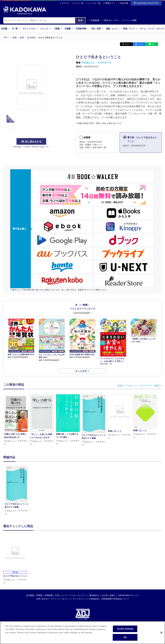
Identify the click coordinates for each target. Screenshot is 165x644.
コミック (46, 29)
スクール (160, 29)
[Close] (161, 634)
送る (153, 44)
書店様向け (94, 595)
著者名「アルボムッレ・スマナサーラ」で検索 (138, 386)
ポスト (128, 44)
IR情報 (39, 595)
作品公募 (124, 3)
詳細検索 (94, 20)
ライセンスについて (78, 595)
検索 (80, 20)
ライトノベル (30, 29)
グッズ (151, 29)
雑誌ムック (113, 29)
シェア (140, 44)
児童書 (69, 29)
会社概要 (30, 595)
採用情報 (49, 595)
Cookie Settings (125, 630)
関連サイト (110, 3)
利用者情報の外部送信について (115, 599)
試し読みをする (31, 142)
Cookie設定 (94, 599)
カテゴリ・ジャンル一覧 (73, 3)
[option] (16, 491)
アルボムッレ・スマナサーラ (96, 63)
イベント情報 (129, 20)
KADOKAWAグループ (128, 595)
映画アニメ (130, 29)
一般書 (58, 29)
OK (125, 639)
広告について (61, 595)
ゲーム (143, 29)
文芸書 (6, 29)
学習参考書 (82, 29)
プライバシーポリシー (60, 599)
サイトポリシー (79, 599)
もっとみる (81, 371)
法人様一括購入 (109, 595)
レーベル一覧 (94, 3)
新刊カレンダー (111, 20)
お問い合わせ (42, 599)
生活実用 (97, 29)
